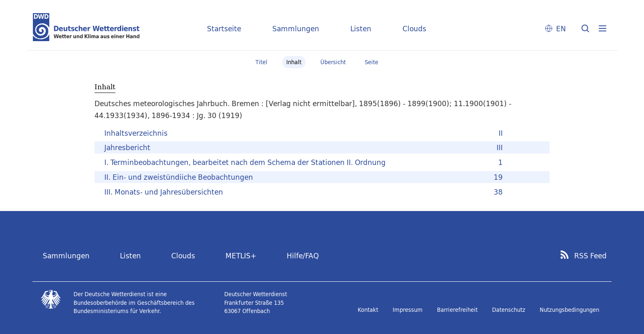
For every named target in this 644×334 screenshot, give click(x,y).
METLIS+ (241, 256)
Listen (361, 29)
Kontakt (368, 310)
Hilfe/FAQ (303, 256)
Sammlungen (296, 29)
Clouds (414, 29)
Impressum (408, 310)
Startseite (224, 29)
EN (561, 29)
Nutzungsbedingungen (569, 310)
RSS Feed (590, 256)
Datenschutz (509, 310)
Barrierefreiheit (457, 310)
